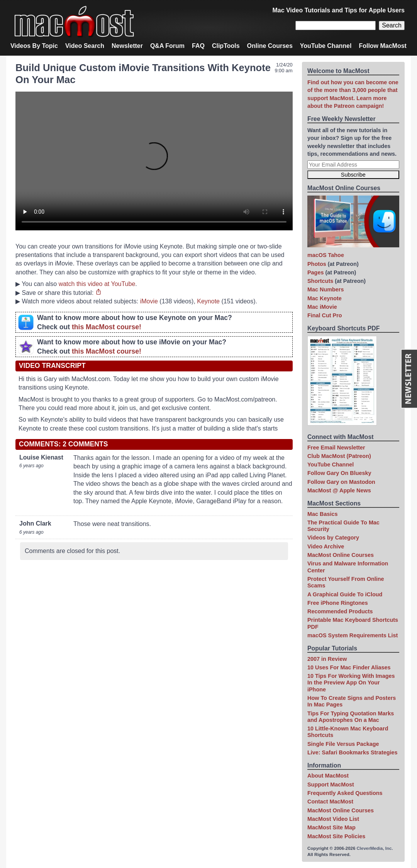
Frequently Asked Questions (345, 793)
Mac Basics (322, 514)
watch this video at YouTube (97, 284)
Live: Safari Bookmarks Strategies (353, 752)
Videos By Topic (34, 46)
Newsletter (127, 46)
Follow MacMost (383, 46)
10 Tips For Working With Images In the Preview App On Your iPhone (351, 683)
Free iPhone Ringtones (338, 603)
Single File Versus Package (343, 744)
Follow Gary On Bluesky (339, 473)
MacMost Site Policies (336, 836)
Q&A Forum (167, 46)
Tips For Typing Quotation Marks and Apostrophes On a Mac (351, 717)
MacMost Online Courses (341, 555)
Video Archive (326, 546)
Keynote (208, 301)
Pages (315, 272)
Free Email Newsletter (336, 448)
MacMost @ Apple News (339, 490)
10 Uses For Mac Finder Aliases (349, 667)
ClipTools (226, 46)
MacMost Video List (333, 819)
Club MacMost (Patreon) (339, 456)
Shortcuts (320, 281)
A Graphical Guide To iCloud (345, 594)
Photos (317, 264)
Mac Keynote (325, 298)
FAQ (198, 46)
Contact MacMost (330, 802)
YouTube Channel (326, 46)
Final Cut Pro (325, 315)
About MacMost (328, 776)
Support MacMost (331, 785)
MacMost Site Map (331, 827)
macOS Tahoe (326, 255)
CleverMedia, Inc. (375, 848)
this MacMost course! (107, 327)
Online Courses (270, 46)
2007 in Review (327, 659)
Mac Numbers (325, 289)
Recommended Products (340, 611)
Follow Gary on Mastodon (341, 482)
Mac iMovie (322, 307)
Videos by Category (333, 538)
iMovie (149, 301)
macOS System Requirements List (353, 635)
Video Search (85, 46)
